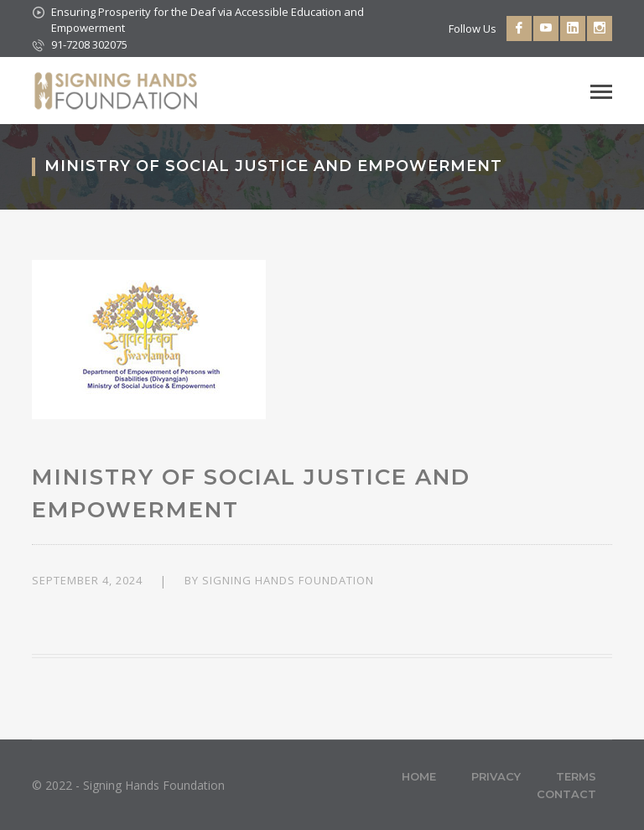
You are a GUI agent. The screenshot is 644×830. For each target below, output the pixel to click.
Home (419, 776)
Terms (576, 776)
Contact (566, 794)
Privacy (496, 776)
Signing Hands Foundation (288, 580)
